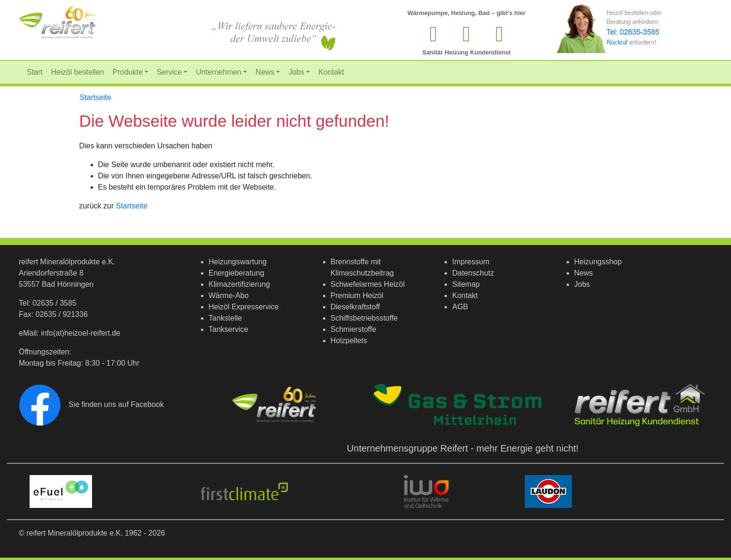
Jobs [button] (296, 72)
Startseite (96, 97)
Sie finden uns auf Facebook (91, 404)
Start (35, 72)
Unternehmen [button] (219, 72)
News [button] (265, 72)
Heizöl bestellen (78, 72)
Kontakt (331, 72)
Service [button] (169, 72)
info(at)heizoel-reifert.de (81, 333)
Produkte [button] (128, 72)
